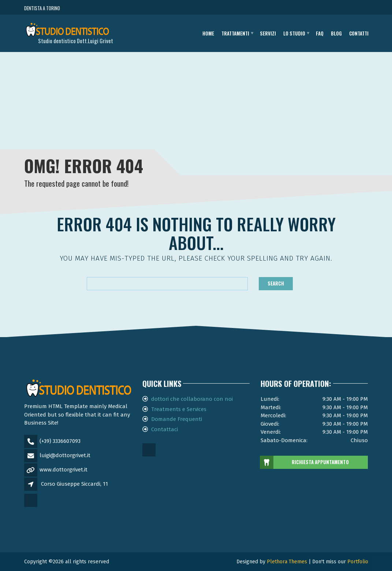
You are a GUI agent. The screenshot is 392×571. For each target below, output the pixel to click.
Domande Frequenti (177, 419)
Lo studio (294, 33)
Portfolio (358, 562)
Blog (336, 33)
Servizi (268, 33)
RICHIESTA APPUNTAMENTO (305, 462)
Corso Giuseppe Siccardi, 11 (74, 484)
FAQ (320, 33)
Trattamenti (235, 33)
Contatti (359, 33)
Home (208, 33)
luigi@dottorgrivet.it (65, 455)
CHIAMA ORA (328, 8)
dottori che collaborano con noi (192, 399)
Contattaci (165, 429)
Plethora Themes (287, 562)
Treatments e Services (179, 409)
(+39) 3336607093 (60, 441)
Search (276, 283)
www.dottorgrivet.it (64, 470)
